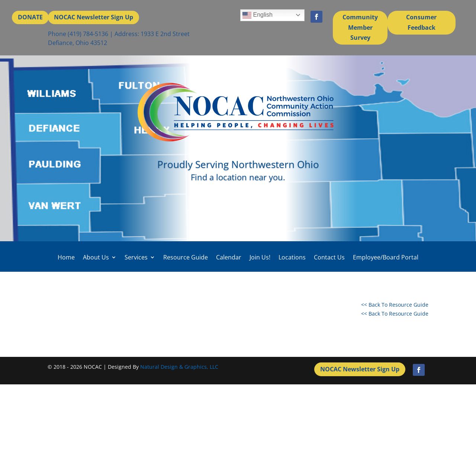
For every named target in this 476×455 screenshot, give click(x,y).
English (258, 15)
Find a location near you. (238, 177)
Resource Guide (186, 257)
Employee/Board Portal (386, 257)
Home (66, 257)
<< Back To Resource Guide (395, 305)
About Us (96, 257)
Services (136, 257)
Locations (292, 257)
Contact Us (329, 257)
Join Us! (260, 257)
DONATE (30, 17)
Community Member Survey (360, 27)
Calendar (229, 257)
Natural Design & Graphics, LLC (179, 367)
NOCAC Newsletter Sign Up (94, 17)
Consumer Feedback (421, 22)
